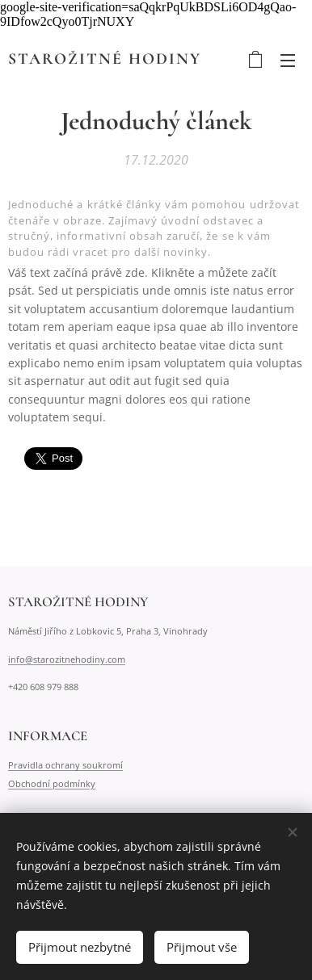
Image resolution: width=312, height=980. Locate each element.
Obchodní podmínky (52, 783)
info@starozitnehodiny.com (67, 659)
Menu (288, 61)
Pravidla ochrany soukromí (65, 765)
